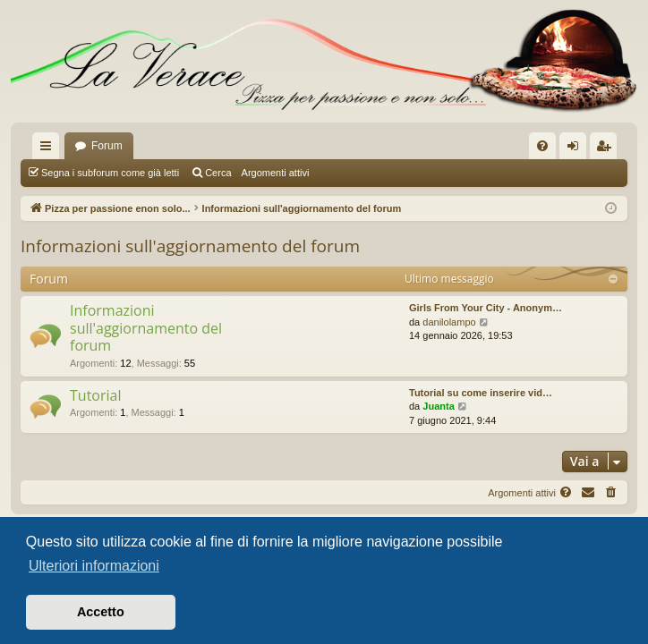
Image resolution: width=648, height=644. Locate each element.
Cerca (218, 173)
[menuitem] (542, 146)
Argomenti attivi (276, 173)
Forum (107, 146)
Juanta (438, 406)
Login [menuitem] (577, 149)
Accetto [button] (101, 612)
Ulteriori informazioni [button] (94, 566)
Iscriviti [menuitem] (607, 149)
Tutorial (95, 395)
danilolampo (449, 322)
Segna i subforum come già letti (110, 173)
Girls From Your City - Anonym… (486, 308)
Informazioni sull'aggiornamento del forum (190, 246)
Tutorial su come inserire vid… (481, 393)
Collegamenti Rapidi (49, 149)
